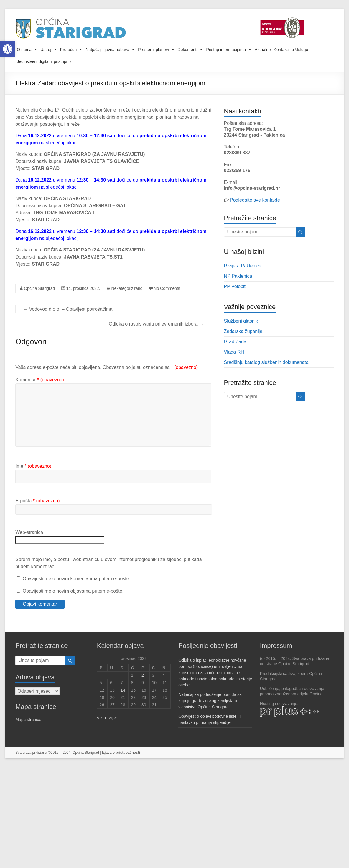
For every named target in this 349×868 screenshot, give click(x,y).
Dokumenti (191, 50)
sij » (113, 717)
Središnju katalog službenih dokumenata (266, 362)
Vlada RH (234, 352)
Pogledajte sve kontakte (255, 200)
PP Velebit (235, 286)
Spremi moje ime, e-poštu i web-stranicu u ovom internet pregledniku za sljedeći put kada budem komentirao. (108, 563)
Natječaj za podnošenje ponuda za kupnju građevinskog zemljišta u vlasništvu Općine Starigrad (210, 701)
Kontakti (281, 50)
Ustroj (49, 50)
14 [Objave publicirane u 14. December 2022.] (123, 690)
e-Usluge (300, 50)
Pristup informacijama (229, 50)
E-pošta (37, 501)
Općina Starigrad (39, 288)
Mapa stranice (28, 720)
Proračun (71, 50)
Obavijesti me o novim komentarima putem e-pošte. (76, 579)
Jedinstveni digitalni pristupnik (44, 61)
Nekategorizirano (127, 288)
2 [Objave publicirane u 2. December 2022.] (143, 675)
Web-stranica (29, 532)
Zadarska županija (243, 331)
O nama (27, 50)
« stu (101, 717)
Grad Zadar (236, 342)
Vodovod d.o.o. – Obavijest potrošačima (68, 309)
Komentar (40, 380)
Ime (33, 466)
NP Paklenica (238, 276)
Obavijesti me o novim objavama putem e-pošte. (73, 591)
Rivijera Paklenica (243, 266)
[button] (8, 49)
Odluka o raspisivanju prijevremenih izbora (156, 324)
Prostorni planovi (156, 50)
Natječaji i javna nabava (110, 50)
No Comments (167, 288)
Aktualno (263, 50)
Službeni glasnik (241, 321)
